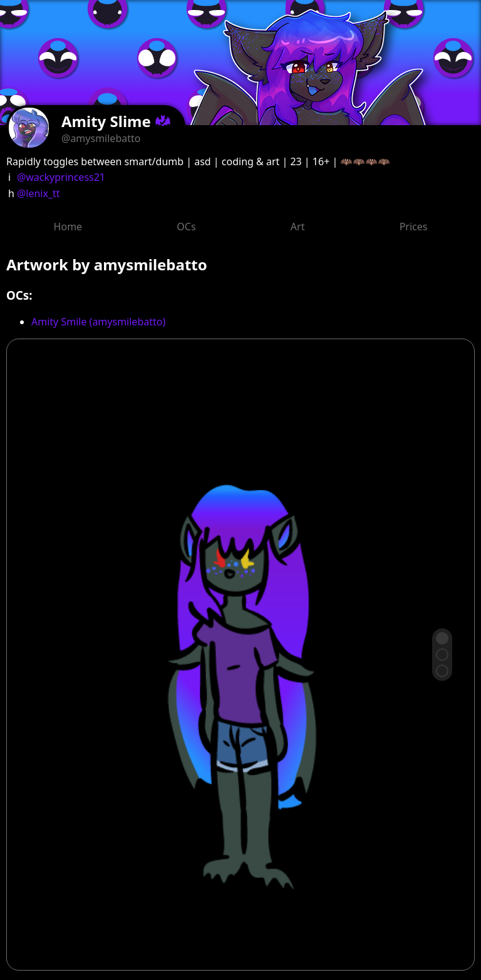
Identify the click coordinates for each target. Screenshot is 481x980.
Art (298, 227)
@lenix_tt (39, 193)
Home (68, 227)
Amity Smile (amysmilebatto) (98, 322)
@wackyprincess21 (61, 177)
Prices (414, 227)
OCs (186, 227)
